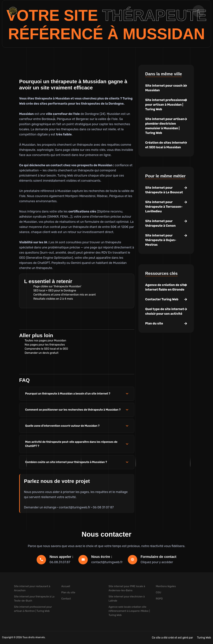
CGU (159, 592)
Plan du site (154, 323)
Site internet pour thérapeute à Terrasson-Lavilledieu (164, 207)
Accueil (66, 586)
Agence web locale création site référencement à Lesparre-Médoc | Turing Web (129, 611)
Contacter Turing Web (162, 299)
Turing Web (204, 638)
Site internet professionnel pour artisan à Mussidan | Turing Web (166, 105)
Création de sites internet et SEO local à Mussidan (165, 145)
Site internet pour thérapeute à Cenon (160, 223)
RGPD (159, 599)
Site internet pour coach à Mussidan (165, 88)
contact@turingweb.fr (75, 507)
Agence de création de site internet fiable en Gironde (166, 287)
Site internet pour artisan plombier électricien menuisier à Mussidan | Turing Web (165, 126)
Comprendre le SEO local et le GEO (46, 349)
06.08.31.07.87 (60, 562)
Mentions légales (166, 586)
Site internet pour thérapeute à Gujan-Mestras (161, 240)
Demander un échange (40, 507)
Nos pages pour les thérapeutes (45, 345)
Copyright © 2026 (12, 637)
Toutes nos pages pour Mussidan (45, 340)
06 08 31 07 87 (103, 507)
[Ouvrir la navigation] (198, 11)
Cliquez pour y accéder (157, 562)
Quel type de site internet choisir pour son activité (165, 311)
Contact (66, 599)
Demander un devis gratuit (41, 353)
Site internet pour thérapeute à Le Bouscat (164, 190)
